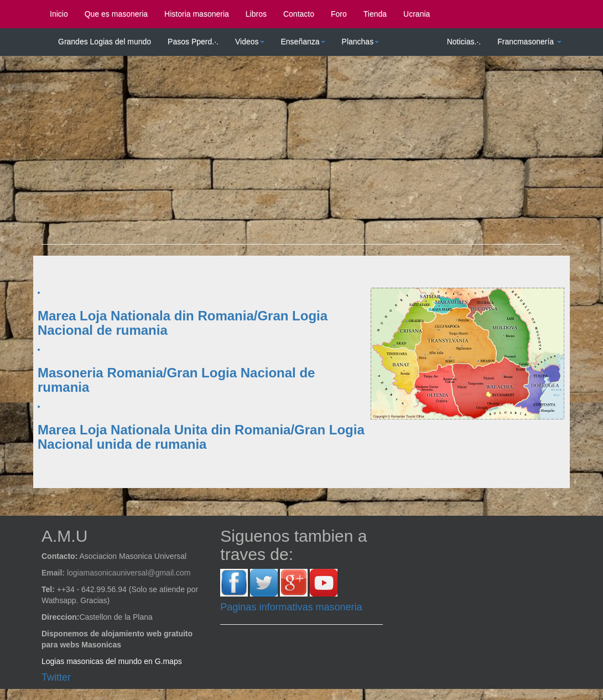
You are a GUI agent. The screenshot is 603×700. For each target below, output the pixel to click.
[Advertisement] (301, 155)
